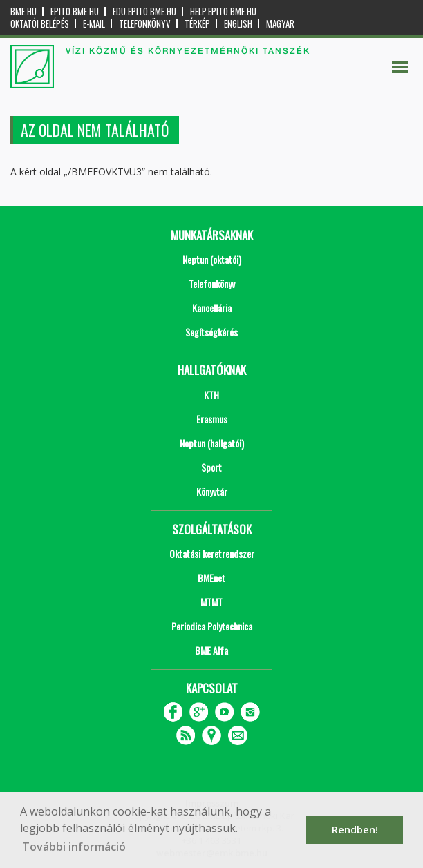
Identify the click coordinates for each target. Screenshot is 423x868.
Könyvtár (212, 491)
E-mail (94, 24)
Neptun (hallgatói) (212, 443)
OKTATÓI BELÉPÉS (40, 24)
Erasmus (212, 419)
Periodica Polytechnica (212, 626)
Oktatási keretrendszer (212, 553)
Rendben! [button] (355, 830)
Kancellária (212, 308)
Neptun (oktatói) (212, 259)
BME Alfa (211, 650)
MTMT (211, 602)
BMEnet (211, 578)
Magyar (280, 24)
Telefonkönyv (145, 24)
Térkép (197, 24)
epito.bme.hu (75, 11)
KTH (211, 395)
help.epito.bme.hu (223, 11)
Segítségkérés (211, 332)
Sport (211, 467)
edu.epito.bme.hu (144, 11)
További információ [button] (74, 847)
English (238, 24)
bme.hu (23, 11)
